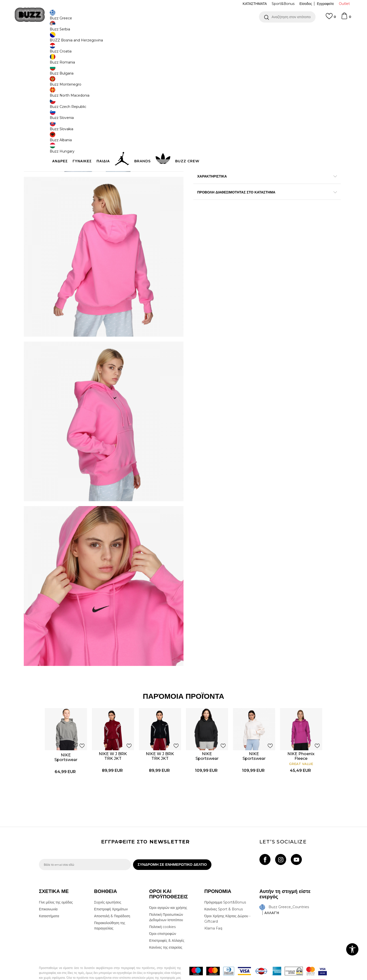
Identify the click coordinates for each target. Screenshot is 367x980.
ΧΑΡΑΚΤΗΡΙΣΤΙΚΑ (257, 208)
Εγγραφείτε (325, 4)
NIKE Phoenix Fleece (301, 737)
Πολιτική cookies (162, 910)
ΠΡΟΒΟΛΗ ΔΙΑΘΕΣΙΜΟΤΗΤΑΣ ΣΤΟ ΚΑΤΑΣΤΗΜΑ (257, 224)
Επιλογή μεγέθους (207, 81)
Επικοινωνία (48, 892)
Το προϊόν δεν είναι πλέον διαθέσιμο (231, 117)
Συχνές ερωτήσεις (108, 886)
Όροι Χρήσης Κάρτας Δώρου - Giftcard (227, 902)
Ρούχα (90, 39)
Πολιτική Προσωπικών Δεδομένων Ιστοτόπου (166, 901)
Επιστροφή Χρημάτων (111, 892)
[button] (287, 17)
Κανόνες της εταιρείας (166, 931)
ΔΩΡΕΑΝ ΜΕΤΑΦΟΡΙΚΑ (143, 32)
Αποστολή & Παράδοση (112, 899)
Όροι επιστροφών (163, 917)
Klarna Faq (213, 912)
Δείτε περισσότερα (227, 32)
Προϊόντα (76, 39)
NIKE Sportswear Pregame (207, 739)
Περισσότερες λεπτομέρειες (287, 198)
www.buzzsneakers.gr (75, 977)
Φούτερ (102, 39)
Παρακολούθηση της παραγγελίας (110, 909)
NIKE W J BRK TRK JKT (113, 737)
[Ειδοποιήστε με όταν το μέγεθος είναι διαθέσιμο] (201, 89)
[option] (183, 32)
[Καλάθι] (346, 18)
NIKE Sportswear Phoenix (66, 740)
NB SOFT (121, 977)
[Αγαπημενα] (331, 18)
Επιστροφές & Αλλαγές (167, 924)
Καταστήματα (49, 899)
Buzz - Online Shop (53, 39)
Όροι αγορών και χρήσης (168, 891)
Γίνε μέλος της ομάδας (56, 886)
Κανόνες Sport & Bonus (224, 892)
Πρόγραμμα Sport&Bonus (225, 886)
